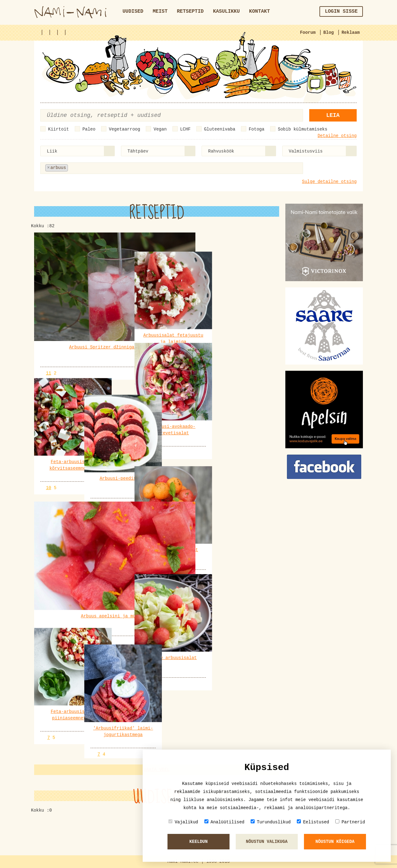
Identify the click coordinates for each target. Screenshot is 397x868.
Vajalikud (183, 822)
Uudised (133, 11)
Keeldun (199, 842)
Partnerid (350, 822)
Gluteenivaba (220, 129)
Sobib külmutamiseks (303, 129)
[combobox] (78, 151)
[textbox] (100, 168)
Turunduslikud (271, 822)
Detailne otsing (337, 136)
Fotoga (256, 129)
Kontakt (259, 11)
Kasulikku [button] (226, 11)
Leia (333, 115)
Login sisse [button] (341, 11)
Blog (329, 33)
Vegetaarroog (125, 129)
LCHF (185, 129)
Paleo (89, 129)
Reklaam (351, 33)
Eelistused (313, 822)
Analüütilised (224, 822)
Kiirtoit (58, 129)
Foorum (308, 33)
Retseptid (190, 11)
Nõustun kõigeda (335, 842)
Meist (160, 11)
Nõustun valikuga (267, 842)
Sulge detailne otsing (329, 182)
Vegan (160, 129)
